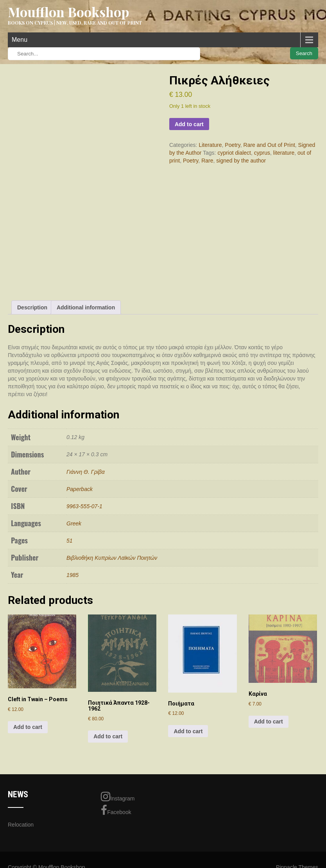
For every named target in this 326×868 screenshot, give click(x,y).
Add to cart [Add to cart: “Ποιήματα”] (188, 731)
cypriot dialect (234, 153)
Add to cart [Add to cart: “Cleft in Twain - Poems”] (28, 727)
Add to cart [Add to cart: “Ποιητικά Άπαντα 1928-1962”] (108, 736)
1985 (73, 575)
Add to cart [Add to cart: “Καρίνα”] (269, 722)
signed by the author (241, 161)
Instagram (118, 797)
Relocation (21, 825)
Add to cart (189, 124)
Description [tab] (32, 307)
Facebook (116, 810)
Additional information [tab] (86, 307)
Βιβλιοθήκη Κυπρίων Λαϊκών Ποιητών (112, 558)
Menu (20, 40)
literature (284, 153)
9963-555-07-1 (84, 506)
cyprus (262, 153)
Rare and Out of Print (269, 145)
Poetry (232, 145)
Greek (74, 523)
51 (70, 541)
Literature (210, 145)
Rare (207, 161)
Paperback (80, 489)
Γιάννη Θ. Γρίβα (86, 472)
